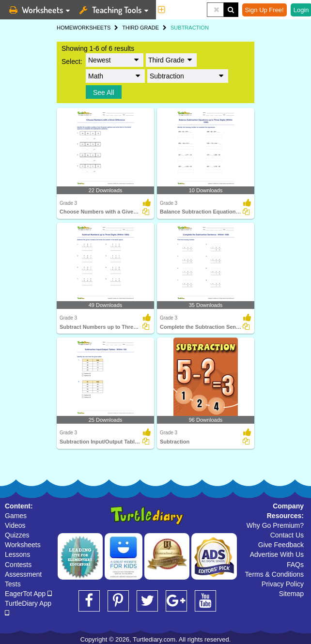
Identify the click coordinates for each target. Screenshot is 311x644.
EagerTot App (28, 594)
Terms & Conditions (274, 574)
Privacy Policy (283, 584)
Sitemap (291, 594)
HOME (65, 28)
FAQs (295, 565)
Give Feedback (281, 545)
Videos (15, 525)
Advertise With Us (277, 554)
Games (16, 516)
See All (104, 92)
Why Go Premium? (275, 525)
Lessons (17, 554)
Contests (18, 565)
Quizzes (17, 535)
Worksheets (23, 545)
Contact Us (287, 535)
